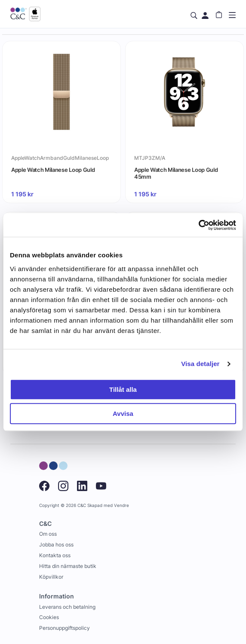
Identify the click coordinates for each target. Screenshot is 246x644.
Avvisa (123, 414)
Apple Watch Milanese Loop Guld (53, 170)
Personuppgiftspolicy (65, 628)
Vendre (121, 505)
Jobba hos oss (56, 545)
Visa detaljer (200, 364)
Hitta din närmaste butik (68, 566)
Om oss (48, 534)
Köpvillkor (51, 577)
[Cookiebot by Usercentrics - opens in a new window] (198, 225)
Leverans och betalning (67, 607)
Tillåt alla (123, 389)
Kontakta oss (55, 555)
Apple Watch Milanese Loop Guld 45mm (176, 173)
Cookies (49, 617)
